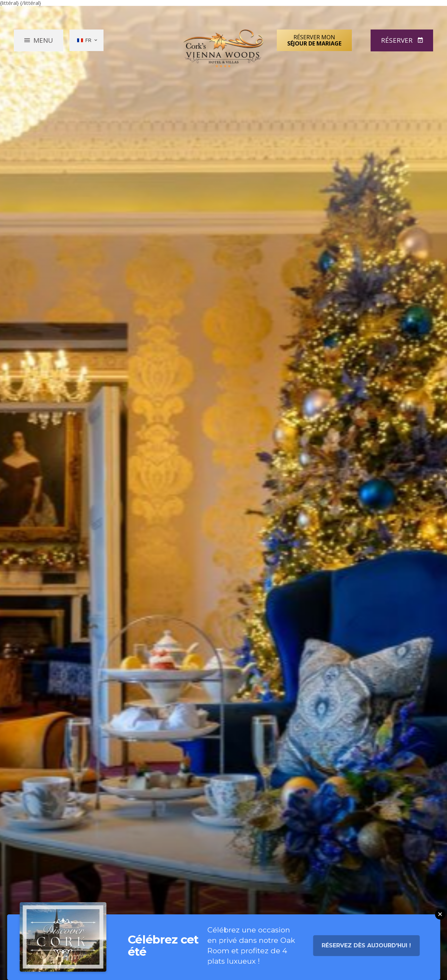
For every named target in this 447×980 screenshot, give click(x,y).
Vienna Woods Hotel (223, 48)
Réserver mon (314, 40)
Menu (43, 40)
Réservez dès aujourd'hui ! (366, 948)
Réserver (398, 40)
